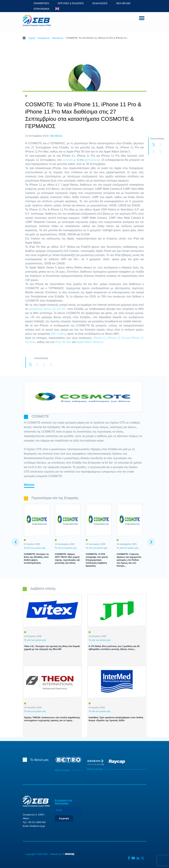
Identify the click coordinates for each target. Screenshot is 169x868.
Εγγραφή (64, 818)
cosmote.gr (69, 160)
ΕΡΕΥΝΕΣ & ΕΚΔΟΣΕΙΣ (71, 3)
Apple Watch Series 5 (90, 342)
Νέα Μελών (58, 38)
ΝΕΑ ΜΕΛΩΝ (123, 3)
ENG (57, 9)
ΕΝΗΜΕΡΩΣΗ (42, 3)
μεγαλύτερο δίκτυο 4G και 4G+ (48, 309)
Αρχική (32, 38)
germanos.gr (92, 160)
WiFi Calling (58, 334)
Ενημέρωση (44, 38)
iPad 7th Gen (63, 342)
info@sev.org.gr (37, 826)
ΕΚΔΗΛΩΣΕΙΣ (100, 3)
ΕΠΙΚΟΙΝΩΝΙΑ (42, 9)
